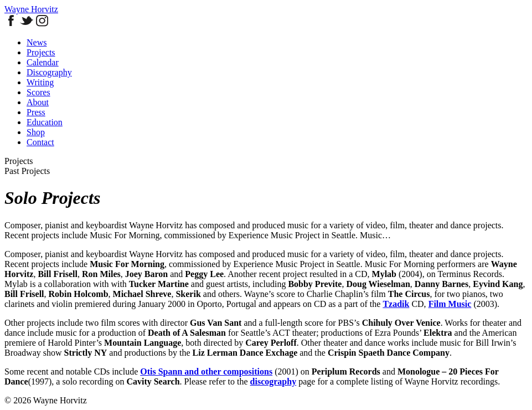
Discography (49, 72)
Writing (40, 82)
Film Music (450, 304)
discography (273, 381)
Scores (38, 92)
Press (36, 112)
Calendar (43, 62)
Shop (36, 132)
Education (45, 122)
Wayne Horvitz (31, 9)
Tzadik (396, 304)
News (37, 42)
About (38, 102)
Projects (41, 52)
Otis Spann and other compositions (206, 371)
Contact (40, 142)
